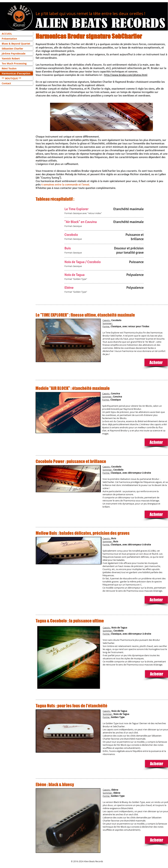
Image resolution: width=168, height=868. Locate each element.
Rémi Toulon (9, 68)
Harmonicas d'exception (16, 73)
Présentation (9, 39)
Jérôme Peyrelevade (14, 54)
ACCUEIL (7, 34)
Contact (6, 83)
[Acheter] (156, 362)
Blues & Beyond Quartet (16, 44)
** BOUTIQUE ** (11, 78)
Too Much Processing (14, 63)
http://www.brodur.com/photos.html (126, 75)
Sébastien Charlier (12, 49)
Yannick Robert (11, 58)
